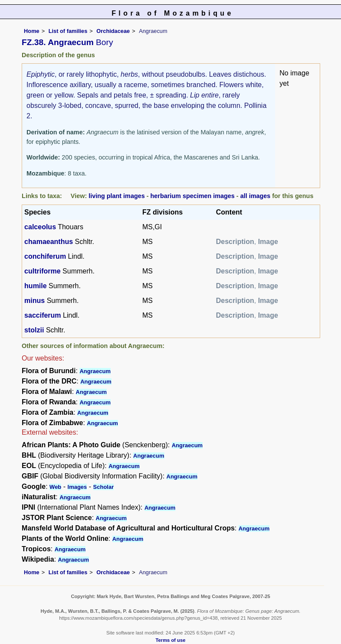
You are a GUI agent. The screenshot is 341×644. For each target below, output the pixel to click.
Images (77, 487)
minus (34, 301)
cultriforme (43, 271)
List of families (68, 31)
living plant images (117, 196)
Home (32, 31)
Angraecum (95, 371)
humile (36, 286)
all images (256, 196)
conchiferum (45, 256)
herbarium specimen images (193, 196)
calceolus (40, 227)
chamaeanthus (49, 242)
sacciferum (43, 315)
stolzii (34, 330)
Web (55, 487)
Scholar (104, 487)
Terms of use (171, 640)
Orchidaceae (113, 31)
